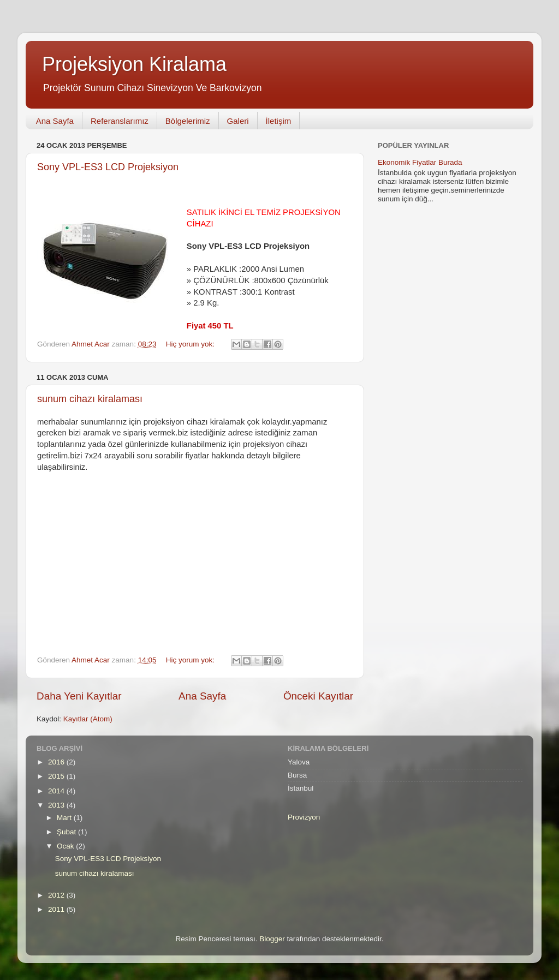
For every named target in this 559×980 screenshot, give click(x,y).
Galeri (238, 121)
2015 (57, 776)
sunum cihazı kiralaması (90, 399)
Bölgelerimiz (188, 121)
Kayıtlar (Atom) (88, 719)
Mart (65, 818)
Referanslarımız (120, 121)
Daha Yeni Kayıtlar (79, 696)
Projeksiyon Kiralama (134, 64)
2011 (57, 909)
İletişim (279, 121)
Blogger (272, 939)
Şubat (67, 832)
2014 (57, 791)
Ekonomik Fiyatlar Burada (420, 162)
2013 (57, 805)
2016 (57, 762)
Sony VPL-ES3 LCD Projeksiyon (108, 167)
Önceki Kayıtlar (318, 696)
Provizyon (304, 817)
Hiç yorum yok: (191, 344)
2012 (57, 895)
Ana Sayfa (55, 121)
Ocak (66, 846)
